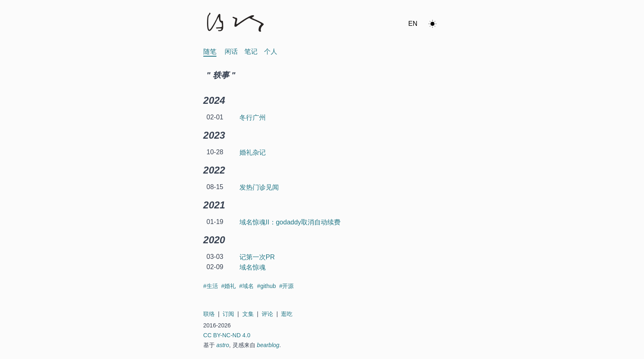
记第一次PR (257, 257)
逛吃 (287, 314)
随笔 (210, 51)
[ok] (432, 24)
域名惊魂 (253, 267)
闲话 (231, 51)
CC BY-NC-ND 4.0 (227, 335)
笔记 (251, 51)
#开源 (287, 286)
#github (267, 286)
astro (223, 345)
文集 (248, 314)
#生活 (212, 286)
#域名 (247, 286)
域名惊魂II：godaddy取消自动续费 (290, 222)
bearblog (268, 345)
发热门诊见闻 (259, 187)
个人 (271, 51)
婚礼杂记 (253, 152)
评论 (267, 314)
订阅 (228, 314)
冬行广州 (253, 118)
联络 (209, 314)
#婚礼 (229, 286)
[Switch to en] (413, 24)
